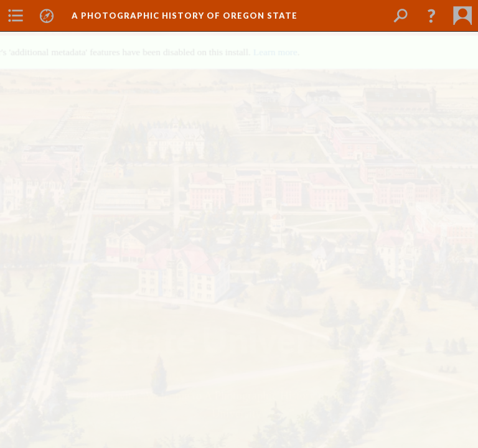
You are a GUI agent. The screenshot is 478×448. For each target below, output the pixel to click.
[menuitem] (16, 16)
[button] (431, 16)
